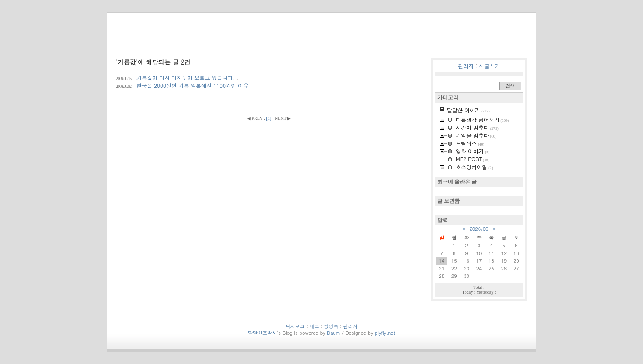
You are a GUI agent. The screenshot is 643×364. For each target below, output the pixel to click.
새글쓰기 (489, 66)
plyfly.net (385, 333)
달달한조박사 (262, 333)
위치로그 (430, 43)
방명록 (504, 43)
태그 (452, 43)
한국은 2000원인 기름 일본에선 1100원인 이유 (182, 85)
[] (269, 118)
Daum (334, 333)
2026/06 (479, 229)
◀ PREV (255, 118)
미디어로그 (477, 43)
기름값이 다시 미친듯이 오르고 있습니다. (177, 78)
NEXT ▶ (283, 118)
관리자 (466, 66)
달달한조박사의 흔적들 (187, 41)
